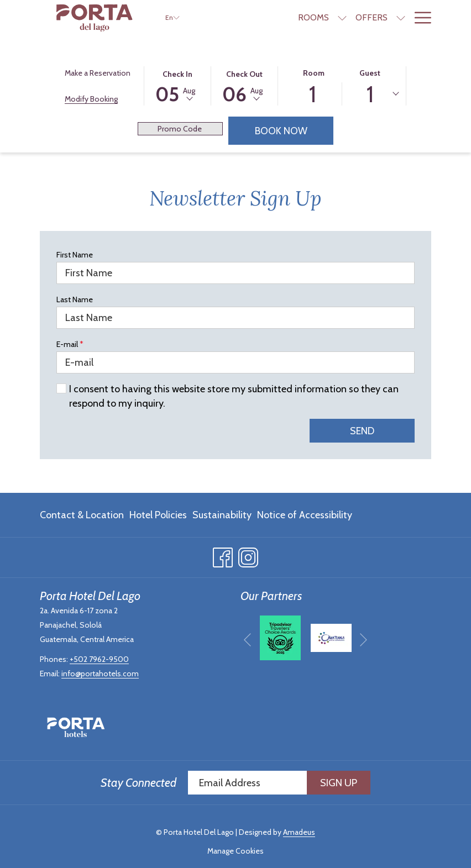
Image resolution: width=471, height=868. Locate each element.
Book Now (294, 131)
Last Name (75, 299)
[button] (177, 85)
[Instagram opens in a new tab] (248, 555)
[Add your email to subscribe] (247, 783)
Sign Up (339, 783)
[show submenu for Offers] (401, 18)
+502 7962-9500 (99, 659)
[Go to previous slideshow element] (247, 640)
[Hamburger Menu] (419, 18)
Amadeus (299, 832)
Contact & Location (82, 515)
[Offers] (371, 18)
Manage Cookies (236, 851)
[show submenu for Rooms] (342, 18)
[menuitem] (83, 515)
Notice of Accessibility (305, 515)
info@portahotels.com (100, 674)
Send (362, 431)
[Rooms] (313, 18)
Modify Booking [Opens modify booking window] (91, 99)
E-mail (70, 344)
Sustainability (222, 515)
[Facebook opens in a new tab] (223, 555)
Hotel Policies (158, 515)
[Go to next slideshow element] (363, 640)
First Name (75, 255)
